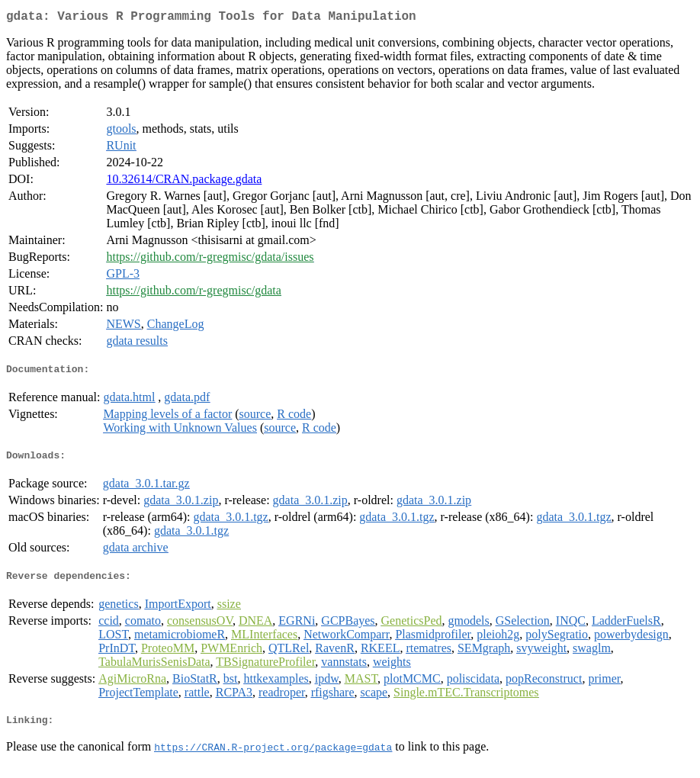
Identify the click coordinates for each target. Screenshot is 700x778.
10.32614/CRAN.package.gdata (184, 182)
